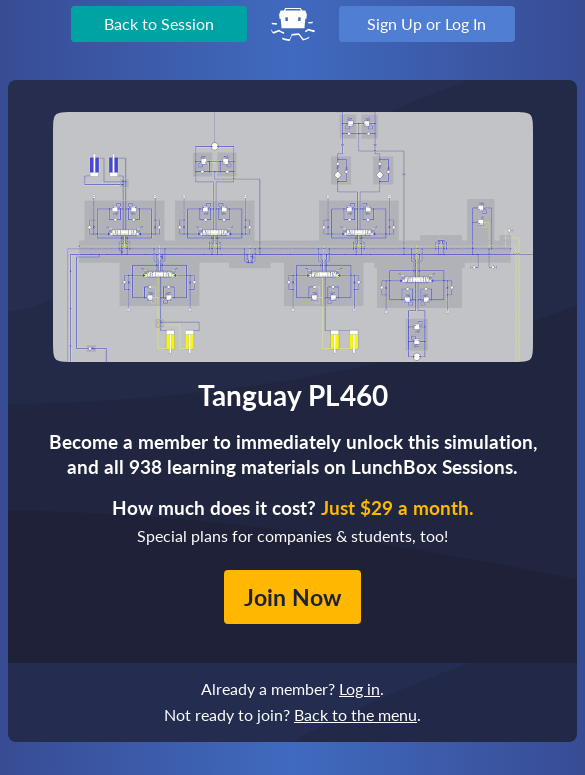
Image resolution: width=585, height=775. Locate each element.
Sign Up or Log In (426, 23)
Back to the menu (355, 714)
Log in (359, 688)
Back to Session (159, 23)
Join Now (292, 597)
